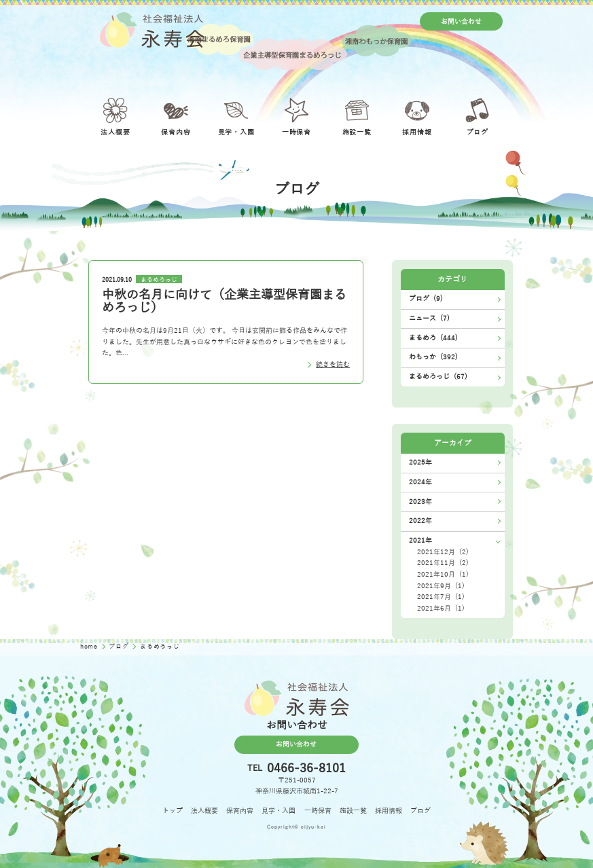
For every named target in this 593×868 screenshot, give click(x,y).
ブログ (120, 647)
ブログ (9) (426, 299)
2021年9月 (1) (441, 586)
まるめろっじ (159, 279)
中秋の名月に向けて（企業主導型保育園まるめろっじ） (224, 302)
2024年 (420, 482)
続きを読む (333, 364)
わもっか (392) (433, 357)
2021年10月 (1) (443, 574)
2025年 (420, 462)
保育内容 (240, 811)
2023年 (420, 502)
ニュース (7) (429, 318)
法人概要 (204, 811)
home (90, 647)
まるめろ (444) (433, 338)
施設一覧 (353, 811)
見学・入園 (278, 811)
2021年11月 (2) (443, 563)
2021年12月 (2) (443, 552)
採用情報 (389, 811)
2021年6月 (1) (441, 608)
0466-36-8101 (306, 768)
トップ (173, 811)
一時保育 (318, 811)
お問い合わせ (461, 21)
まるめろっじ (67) (438, 377)
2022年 (420, 521)
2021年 (420, 540)
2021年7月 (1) (441, 597)
